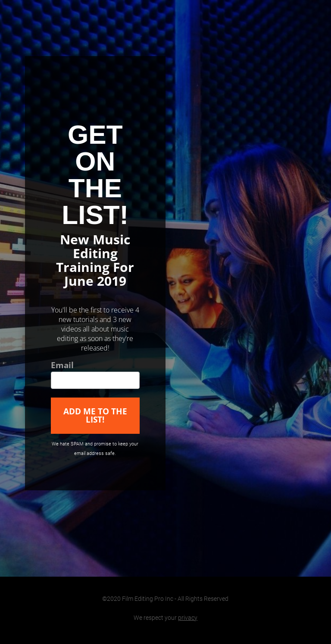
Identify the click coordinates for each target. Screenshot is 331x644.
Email (62, 366)
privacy (188, 618)
